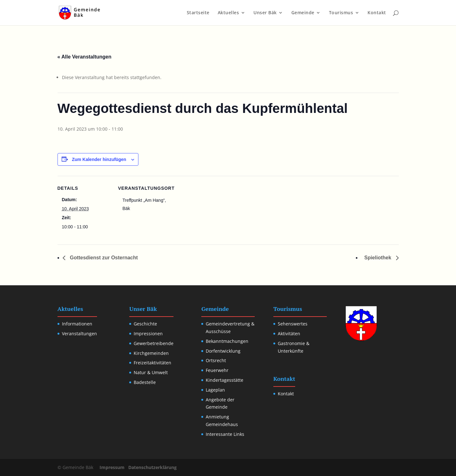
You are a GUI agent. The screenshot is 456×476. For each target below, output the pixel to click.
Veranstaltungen (79, 334)
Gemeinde (303, 13)
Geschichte (145, 324)
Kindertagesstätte (225, 380)
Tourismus (341, 13)
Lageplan (215, 390)
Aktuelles (228, 13)
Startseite (198, 13)
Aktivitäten (289, 334)
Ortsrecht (216, 360)
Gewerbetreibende (154, 343)
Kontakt (377, 13)
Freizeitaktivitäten (152, 363)
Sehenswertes (293, 324)
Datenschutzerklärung (152, 467)
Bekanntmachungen (227, 341)
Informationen (77, 324)
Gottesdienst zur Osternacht (103, 258)
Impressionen (148, 334)
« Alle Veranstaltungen (85, 57)
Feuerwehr (217, 370)
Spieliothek (379, 258)
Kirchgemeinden (151, 353)
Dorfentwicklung (223, 351)
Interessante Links (225, 434)
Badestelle (145, 382)
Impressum (112, 467)
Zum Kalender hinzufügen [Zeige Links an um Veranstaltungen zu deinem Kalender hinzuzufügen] (99, 159)
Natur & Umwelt (151, 372)
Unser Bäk (265, 13)
